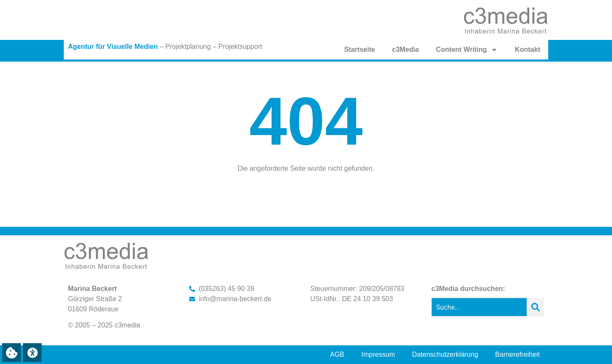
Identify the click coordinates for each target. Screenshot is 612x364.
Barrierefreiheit (517, 354)
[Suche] (535, 307)
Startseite (360, 49)
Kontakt (527, 49)
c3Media (406, 49)
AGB (337, 354)
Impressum (378, 354)
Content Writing (467, 50)
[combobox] (479, 307)
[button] (11, 353)
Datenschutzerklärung (445, 354)
